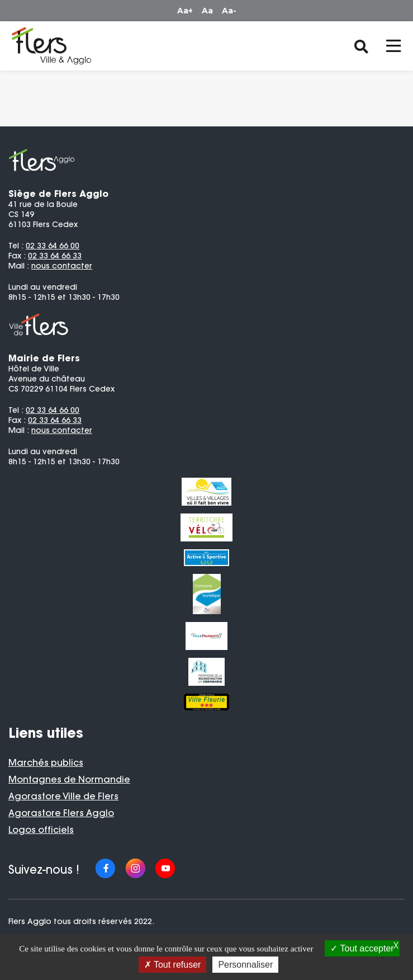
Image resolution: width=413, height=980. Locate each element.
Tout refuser (173, 965)
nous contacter (62, 266)
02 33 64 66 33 (55, 256)
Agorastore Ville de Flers (63, 796)
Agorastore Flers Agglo (61, 813)
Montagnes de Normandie (69, 779)
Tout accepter (362, 948)
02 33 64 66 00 (53, 246)
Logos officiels (41, 830)
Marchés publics (46, 762)
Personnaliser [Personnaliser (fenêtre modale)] (245, 965)
